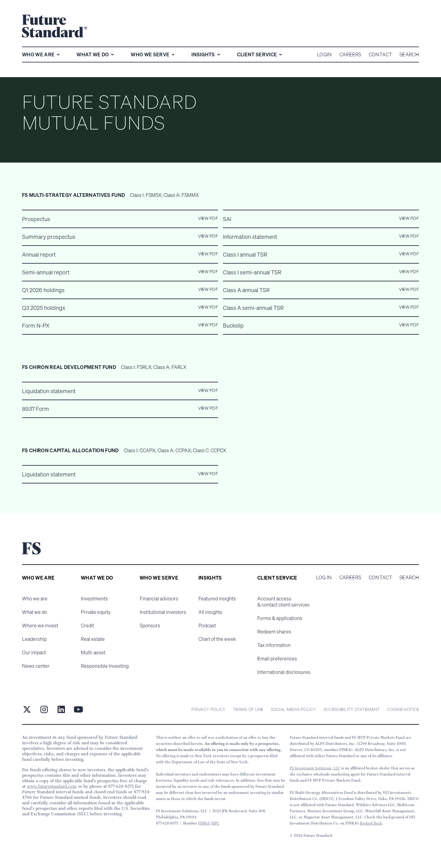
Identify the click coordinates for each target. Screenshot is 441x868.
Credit (87, 626)
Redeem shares (274, 632)
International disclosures (284, 672)
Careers (350, 577)
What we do (35, 612)
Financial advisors (159, 599)
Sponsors (150, 626)
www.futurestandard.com (52, 786)
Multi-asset (93, 652)
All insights (210, 612)
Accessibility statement (352, 709)
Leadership (34, 639)
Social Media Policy (293, 709)
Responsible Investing (105, 666)
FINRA (204, 823)
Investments (94, 599)
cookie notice (403, 709)
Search (409, 577)
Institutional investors (163, 612)
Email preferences (277, 659)
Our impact (34, 652)
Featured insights (217, 599)
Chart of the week (217, 639)
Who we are (35, 599)
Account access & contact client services (283, 602)
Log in (324, 577)
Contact (380, 577)
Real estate (93, 639)
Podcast (207, 626)
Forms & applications (280, 618)
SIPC (215, 823)
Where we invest (40, 626)
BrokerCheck (371, 823)
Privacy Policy (208, 709)
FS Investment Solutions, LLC (315, 768)
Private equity (96, 612)
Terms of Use (248, 709)
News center (36, 666)
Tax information (274, 645)
